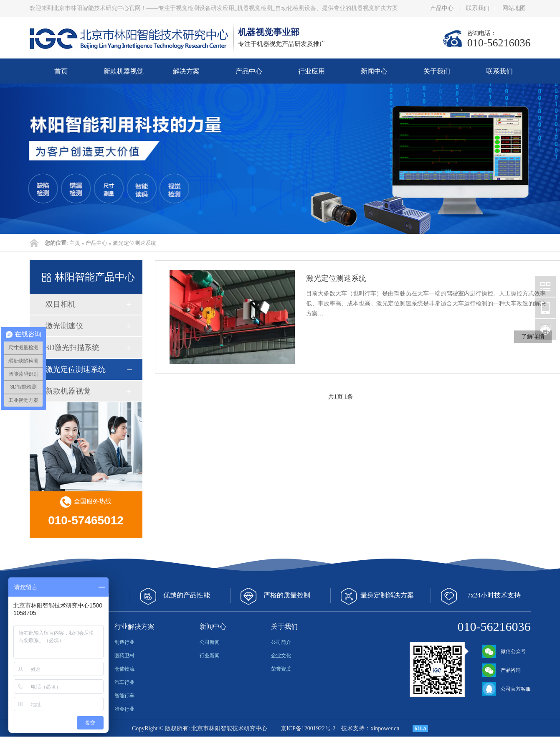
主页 (75, 243)
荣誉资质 (281, 669)
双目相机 (61, 304)
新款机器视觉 (124, 71)
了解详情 (533, 337)
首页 (61, 71)
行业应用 (312, 71)
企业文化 (281, 656)
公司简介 (281, 642)
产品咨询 (502, 670)
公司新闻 (210, 642)
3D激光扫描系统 (73, 348)
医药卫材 (124, 656)
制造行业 (124, 642)
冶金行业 (124, 709)
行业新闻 (210, 656)
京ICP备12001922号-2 (308, 728)
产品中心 (442, 8)
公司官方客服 (507, 689)
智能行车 (124, 696)
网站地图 (514, 8)
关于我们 (437, 71)
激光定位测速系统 (134, 243)
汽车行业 (124, 682)
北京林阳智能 (545, 286)
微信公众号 (504, 651)
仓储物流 (124, 669)
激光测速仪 (64, 326)
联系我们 (478, 8)
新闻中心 (374, 71)
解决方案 (186, 71)
